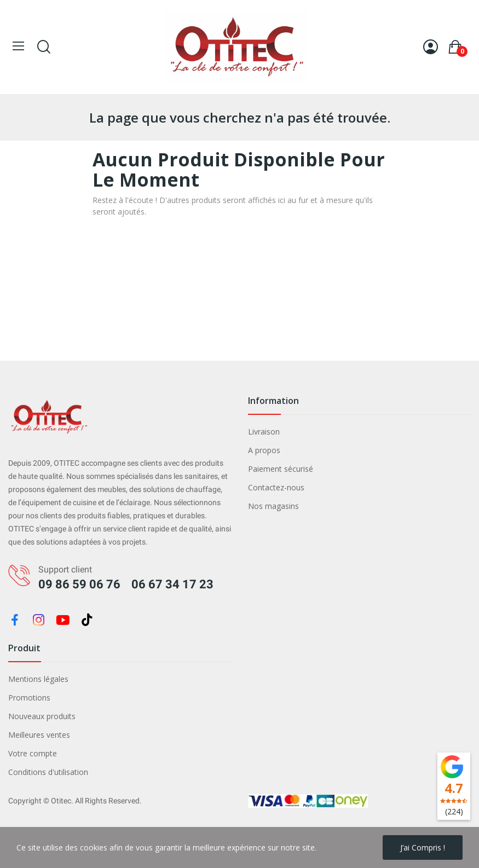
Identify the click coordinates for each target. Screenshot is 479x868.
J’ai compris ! (423, 847)
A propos (264, 450)
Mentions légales (38, 679)
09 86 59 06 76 (79, 584)
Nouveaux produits (42, 716)
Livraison (264, 432)
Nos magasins (273, 506)
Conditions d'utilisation (48, 772)
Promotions (29, 698)
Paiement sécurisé (281, 469)
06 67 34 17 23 (172, 584)
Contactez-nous (276, 487)
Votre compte (33, 753)
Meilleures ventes (39, 735)
